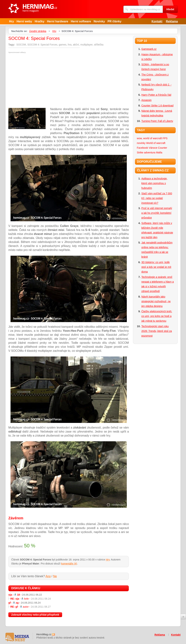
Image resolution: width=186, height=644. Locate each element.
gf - (25, 603)
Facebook (142, 148)
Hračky (40, 21)
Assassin (146, 100)
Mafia (159, 152)
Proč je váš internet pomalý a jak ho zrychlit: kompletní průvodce (157, 213)
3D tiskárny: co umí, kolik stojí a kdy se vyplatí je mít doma (156, 267)
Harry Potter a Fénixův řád (156, 95)
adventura (150, 152)
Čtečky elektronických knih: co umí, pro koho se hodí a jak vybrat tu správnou (157, 316)
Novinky (99, 21)
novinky (141, 143)
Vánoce (153, 148)
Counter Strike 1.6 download (157, 106)
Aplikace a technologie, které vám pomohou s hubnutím (154, 183)
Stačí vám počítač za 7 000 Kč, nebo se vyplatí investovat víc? (157, 198)
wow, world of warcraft (149, 138)
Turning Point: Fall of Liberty (157, 121)
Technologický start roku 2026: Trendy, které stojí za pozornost (157, 331)
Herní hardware (58, 21)
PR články (114, 21)
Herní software (81, 21)
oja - (25, 595)
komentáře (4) (69, 564)
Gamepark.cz (149, 49)
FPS (165, 138)
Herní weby (24, 21)
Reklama (172, 21)
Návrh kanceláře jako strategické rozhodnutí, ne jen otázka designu (156, 301)
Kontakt (157, 21)
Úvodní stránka (38, 31)
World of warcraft (156, 143)
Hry (12, 21)
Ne (55, 576)
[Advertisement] (39, 81)
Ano (48, 576)
